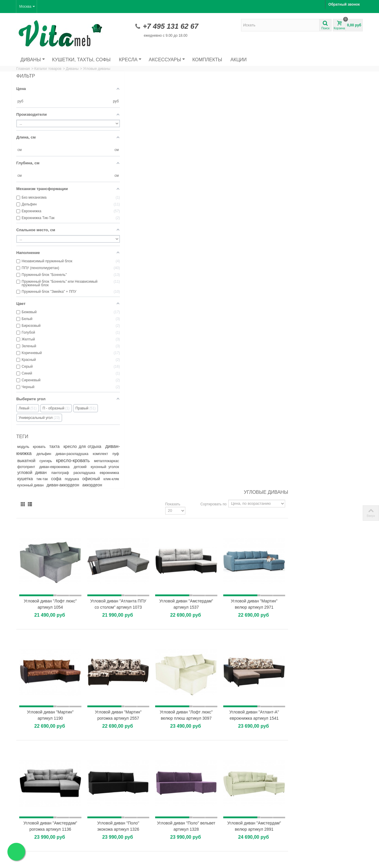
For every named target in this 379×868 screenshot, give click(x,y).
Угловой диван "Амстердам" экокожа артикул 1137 (137, 616)
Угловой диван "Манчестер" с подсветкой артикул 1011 (202, 616)
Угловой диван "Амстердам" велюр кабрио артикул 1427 (202, 509)
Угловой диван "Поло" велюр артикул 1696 (330, 616)
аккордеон (27, 503)
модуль (25, 446)
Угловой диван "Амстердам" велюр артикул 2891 (331, 402)
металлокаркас (83, 466)
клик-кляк (87, 491)
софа (25, 490)
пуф (70, 459)
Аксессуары (167, 60)
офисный (66, 490)
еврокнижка (52, 484)
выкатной (86, 459)
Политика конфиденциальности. (163, 862)
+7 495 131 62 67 (171, 26)
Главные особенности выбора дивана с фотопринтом (327, 736)
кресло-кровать (51, 466)
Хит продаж (208, 700)
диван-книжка (49, 453)
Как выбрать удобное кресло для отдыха (330, 758)
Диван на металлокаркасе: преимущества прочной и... (325, 714)
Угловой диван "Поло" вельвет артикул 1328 (266, 402)
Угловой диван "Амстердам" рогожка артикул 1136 (137, 402)
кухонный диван (39, 497)
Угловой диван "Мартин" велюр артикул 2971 (331, 182)
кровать (44, 446)
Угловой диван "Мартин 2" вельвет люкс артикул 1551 (137, 509)
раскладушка (29, 484)
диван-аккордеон (79, 496)
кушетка (73, 484)
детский (89, 472)
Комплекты (207, 60)
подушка (44, 491)
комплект (53, 459)
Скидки (24, 834)
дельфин (75, 453)
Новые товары (30, 840)
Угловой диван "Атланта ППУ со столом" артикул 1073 (202, 185)
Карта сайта (117, 840)
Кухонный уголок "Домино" (218, 795)
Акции (239, 60)
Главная (23, 69)
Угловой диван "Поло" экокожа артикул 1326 (202, 402)
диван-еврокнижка (62, 472)
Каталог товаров (48, 69)
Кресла (130, 60)
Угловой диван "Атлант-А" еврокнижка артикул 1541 (330, 295)
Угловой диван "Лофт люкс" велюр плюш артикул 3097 (266, 295)
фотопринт (29, 472)
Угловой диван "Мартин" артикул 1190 (137, 295)
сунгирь (24, 466)
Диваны (33, 60)
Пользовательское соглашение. (109, 862)
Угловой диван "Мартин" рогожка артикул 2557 (202, 295)
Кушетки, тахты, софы (81, 60)
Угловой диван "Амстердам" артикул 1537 (266, 182)
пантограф (87, 478)
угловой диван (62, 478)
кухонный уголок (31, 478)
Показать (247, 86)
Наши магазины (120, 834)
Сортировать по (288, 86)
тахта (62, 446)
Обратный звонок (344, 4)
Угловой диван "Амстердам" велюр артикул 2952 (266, 509)
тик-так (90, 484)
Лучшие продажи (32, 846)
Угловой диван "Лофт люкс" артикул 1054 (137, 182)
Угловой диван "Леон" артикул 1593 (331, 509)
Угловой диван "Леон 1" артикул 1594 (266, 616)
